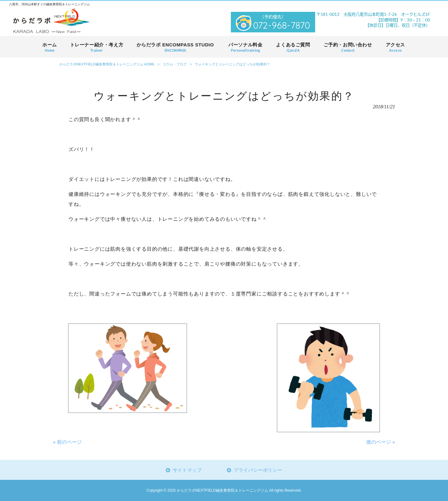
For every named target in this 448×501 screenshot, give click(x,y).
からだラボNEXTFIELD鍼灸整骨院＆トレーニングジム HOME (107, 64)
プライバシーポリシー (258, 470)
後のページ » (381, 442)
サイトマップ (187, 470)
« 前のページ (67, 442)
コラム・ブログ (175, 64)
